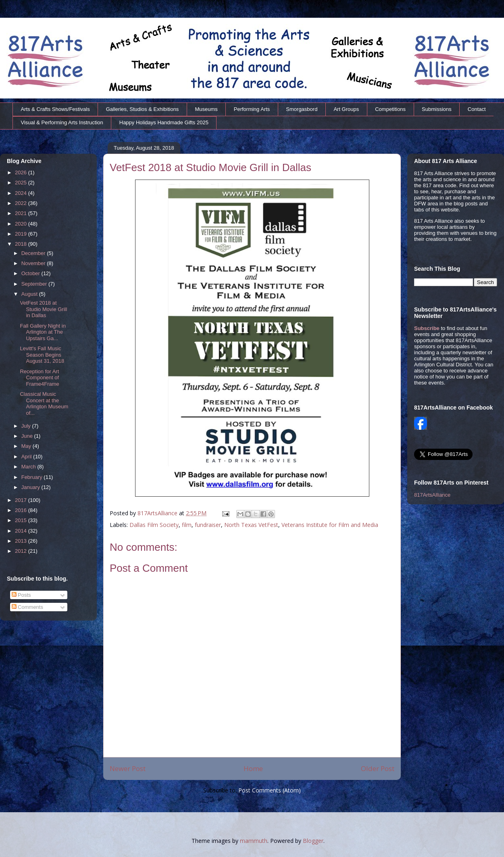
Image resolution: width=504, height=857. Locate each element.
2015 (22, 520)
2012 (22, 551)
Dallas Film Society (154, 525)
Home (253, 768)
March (29, 467)
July (27, 426)
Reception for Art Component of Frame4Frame (39, 378)
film (187, 525)
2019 (22, 234)
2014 (22, 531)
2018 (22, 244)
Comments (27, 607)
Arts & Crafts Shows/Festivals (55, 109)
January (31, 487)
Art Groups (346, 109)
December (34, 253)
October (31, 273)
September (35, 284)
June (28, 436)
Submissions (437, 109)
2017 (22, 500)
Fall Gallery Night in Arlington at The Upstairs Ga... (43, 332)
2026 (22, 172)
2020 (22, 224)
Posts (21, 595)
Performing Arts (252, 109)
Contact (477, 109)
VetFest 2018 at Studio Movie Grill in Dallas (43, 309)
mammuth (254, 841)
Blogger (313, 841)
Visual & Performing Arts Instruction (62, 122)
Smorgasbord (302, 109)
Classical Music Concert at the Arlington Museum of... (44, 403)
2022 (22, 203)
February (33, 477)
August (30, 294)
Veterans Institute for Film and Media (330, 525)
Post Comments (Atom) (270, 790)
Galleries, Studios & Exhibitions (143, 109)
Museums (206, 109)
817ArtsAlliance (158, 513)
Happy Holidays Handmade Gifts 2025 (164, 122)
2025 (22, 183)
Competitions (390, 109)
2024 (22, 193)
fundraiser (208, 525)
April (27, 457)
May (27, 446)
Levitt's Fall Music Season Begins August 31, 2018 (42, 355)
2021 (22, 213)
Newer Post (128, 768)
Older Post (378, 768)
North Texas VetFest (251, 525)
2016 (22, 510)
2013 (22, 541)
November (34, 263)
